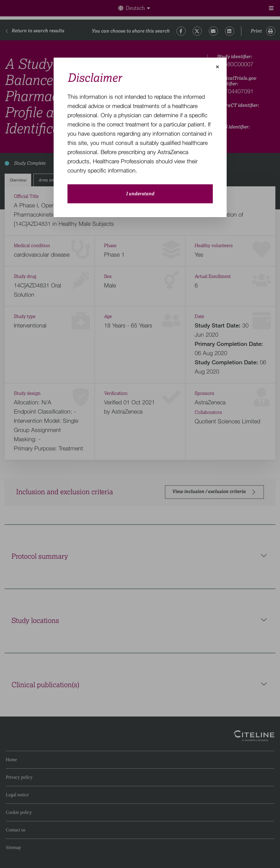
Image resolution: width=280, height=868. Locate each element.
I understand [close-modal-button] (140, 194)
